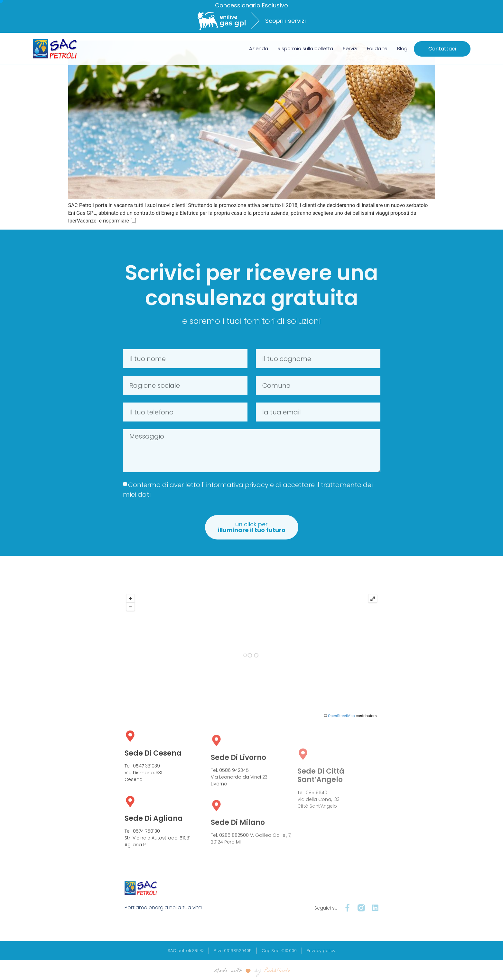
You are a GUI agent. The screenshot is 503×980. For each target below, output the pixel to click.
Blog (402, 48)
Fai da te (377, 48)
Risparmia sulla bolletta (305, 48)
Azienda (259, 48)
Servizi (350, 48)
